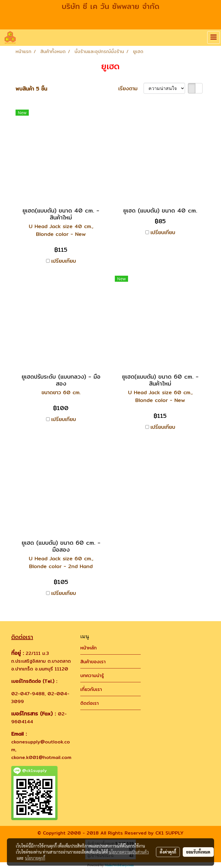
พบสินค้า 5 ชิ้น (31, 89)
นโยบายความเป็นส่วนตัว (129, 852)
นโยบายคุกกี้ (35, 858)
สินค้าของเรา (93, 662)
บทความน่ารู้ (92, 676)
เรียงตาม (131, 88)
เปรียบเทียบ (64, 261)
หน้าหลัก (88, 648)
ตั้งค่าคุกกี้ (168, 852)
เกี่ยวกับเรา (91, 689)
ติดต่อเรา (89, 703)
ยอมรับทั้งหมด (198, 852)
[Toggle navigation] (214, 37)
